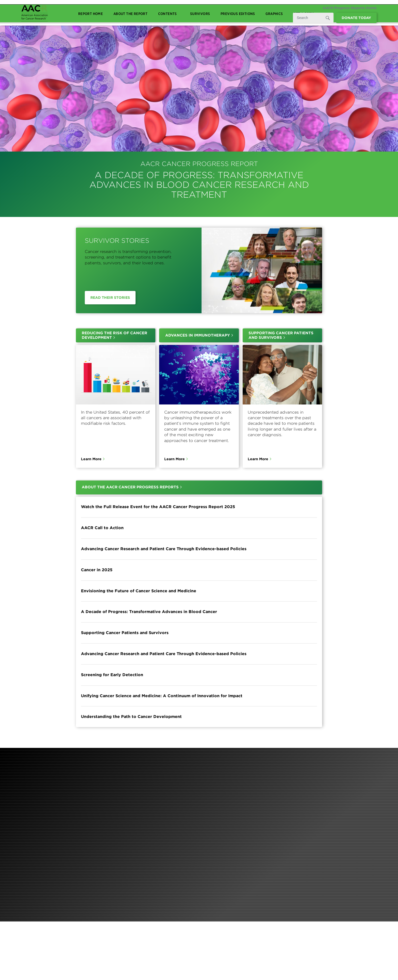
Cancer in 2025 (97, 570)
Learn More (91, 459)
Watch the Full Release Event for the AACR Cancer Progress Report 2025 (158, 507)
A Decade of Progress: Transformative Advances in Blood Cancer (149, 612)
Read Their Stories (110, 298)
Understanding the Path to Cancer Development (131, 717)
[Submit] (327, 18)
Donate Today (356, 18)
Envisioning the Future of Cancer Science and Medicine (139, 591)
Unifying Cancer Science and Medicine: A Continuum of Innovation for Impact (162, 696)
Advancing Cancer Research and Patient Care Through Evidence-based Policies (164, 549)
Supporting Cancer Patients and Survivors (125, 633)
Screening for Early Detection (112, 675)
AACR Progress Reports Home (350, 8)
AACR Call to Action (102, 528)
